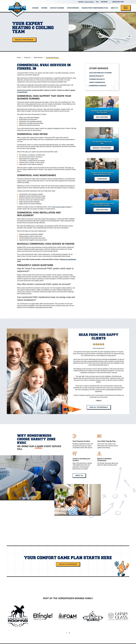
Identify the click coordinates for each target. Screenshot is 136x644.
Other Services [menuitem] (73, 8)
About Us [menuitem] (114, 8)
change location (89, 2)
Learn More (102, 179)
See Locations (102, 117)
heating (57, 128)
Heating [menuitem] (44, 8)
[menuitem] (102, 73)
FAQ (97, 2)
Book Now (126, 8)
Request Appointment (24, 40)
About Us (79, 475)
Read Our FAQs (102, 210)
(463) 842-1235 (118, 2)
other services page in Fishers (62, 207)
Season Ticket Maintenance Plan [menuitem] (95, 8)
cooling (49, 128)
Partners (104, 2)
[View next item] (69, 633)
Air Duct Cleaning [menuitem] (57, 8)
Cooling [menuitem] (35, 8)
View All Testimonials (99, 407)
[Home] (17, 6)
